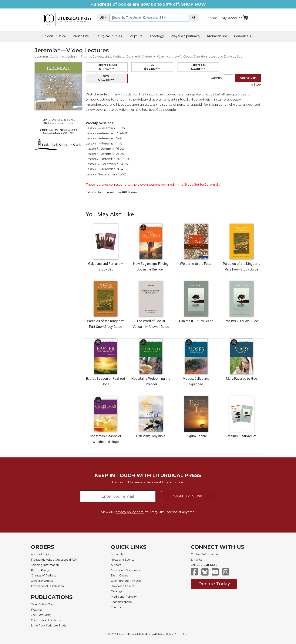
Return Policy (40, 570)
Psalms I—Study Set (242, 436)
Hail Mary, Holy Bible (151, 436)
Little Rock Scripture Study (49, 626)
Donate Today (214, 584)
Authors (116, 565)
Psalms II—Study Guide (196, 321)
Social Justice (56, 36)
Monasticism (217, 36)
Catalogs (117, 591)
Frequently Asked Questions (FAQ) (54, 560)
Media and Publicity (124, 597)
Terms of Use (181, 634)
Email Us (197, 560)
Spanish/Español (122, 602)
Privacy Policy (165, 634)
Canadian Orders (42, 581)
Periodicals (242, 36)
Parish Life (81, 36)
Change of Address (44, 576)
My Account (232, 18)
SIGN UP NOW (188, 496)
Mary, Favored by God (242, 379)
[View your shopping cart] (245, 17)
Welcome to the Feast (196, 264)
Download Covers (122, 586)
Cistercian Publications (46, 620)
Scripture (136, 36)
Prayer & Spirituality (185, 36)
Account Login (41, 554)
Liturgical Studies (109, 36)
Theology (157, 36)
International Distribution (47, 586)
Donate (211, 18)
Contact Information (204, 554)
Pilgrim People (196, 436)
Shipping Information (45, 565)
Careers (116, 607)
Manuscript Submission (126, 570)
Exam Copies (119, 576)
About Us (117, 554)
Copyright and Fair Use (126, 581)
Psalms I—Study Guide (241, 321)
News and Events (122, 560)
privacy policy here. (130, 512)
